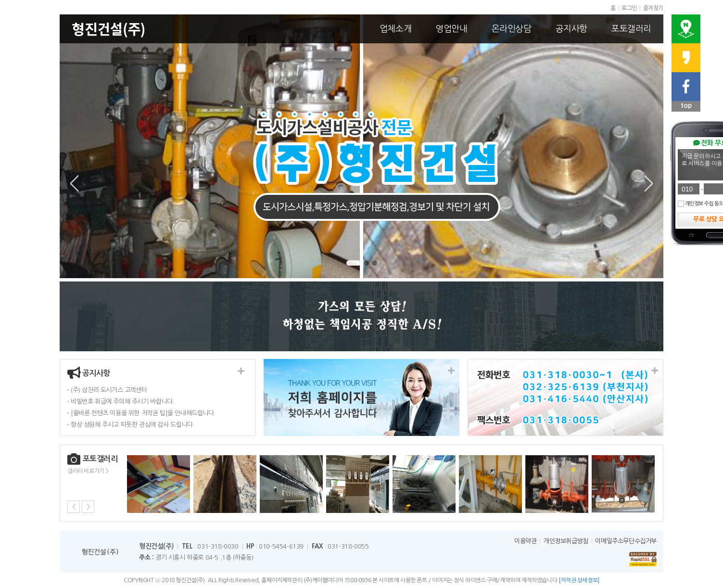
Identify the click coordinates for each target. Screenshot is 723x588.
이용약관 (525, 541)
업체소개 (395, 29)
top (686, 105)
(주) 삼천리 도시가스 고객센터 (109, 390)
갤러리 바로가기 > (88, 471)
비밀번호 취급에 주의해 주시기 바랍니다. (122, 402)
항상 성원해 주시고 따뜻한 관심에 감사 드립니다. (133, 425)
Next (649, 183)
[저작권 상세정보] (579, 580)
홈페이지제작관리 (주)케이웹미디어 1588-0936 (316, 580)
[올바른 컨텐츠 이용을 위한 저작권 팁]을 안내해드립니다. (143, 413)
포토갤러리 (631, 29)
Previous (74, 183)
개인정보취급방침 (566, 541)
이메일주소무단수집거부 (626, 541)
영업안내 (451, 29)
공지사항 (571, 29)
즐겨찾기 (653, 8)
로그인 (629, 8)
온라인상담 (512, 29)
